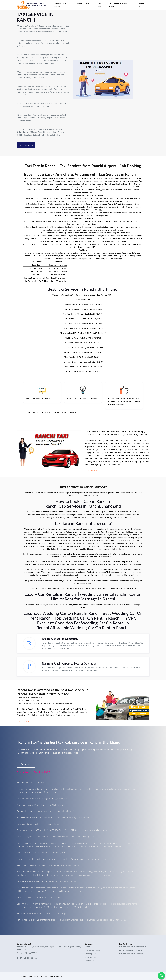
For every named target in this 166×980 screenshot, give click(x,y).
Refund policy (91, 953)
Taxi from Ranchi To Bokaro (130, 949)
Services (90, 4)
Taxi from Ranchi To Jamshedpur (132, 946)
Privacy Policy (91, 956)
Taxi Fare (99, 5)
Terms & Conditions (93, 949)
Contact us (26, 763)
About (79, 4)
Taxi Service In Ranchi (60, 5)
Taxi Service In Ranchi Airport (118, 5)
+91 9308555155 (31, 952)
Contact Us (141, 5)
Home (87, 946)
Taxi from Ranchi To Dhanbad (131, 953)
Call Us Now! (26, 145)
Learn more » (91, 470)
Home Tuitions (60, 976)
